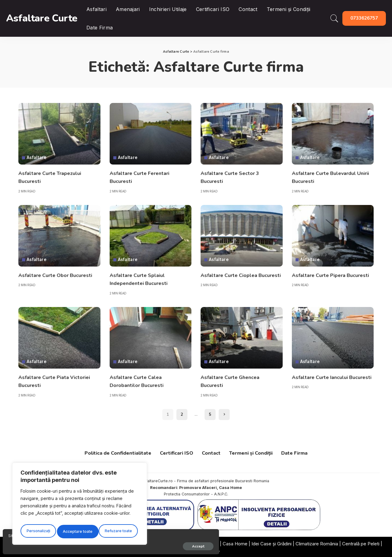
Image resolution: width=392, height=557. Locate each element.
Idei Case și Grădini (271, 542)
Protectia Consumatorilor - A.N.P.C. (196, 493)
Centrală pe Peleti (361, 542)
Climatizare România (317, 542)
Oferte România (202, 542)
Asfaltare (37, 158)
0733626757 (364, 18)
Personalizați (38, 531)
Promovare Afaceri (198, 486)
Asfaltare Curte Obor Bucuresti (59, 275)
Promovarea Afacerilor (196, 550)
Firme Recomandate (160, 542)
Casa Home (230, 486)
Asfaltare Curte (42, 18)
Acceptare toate (119, 531)
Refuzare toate (76, 531)
